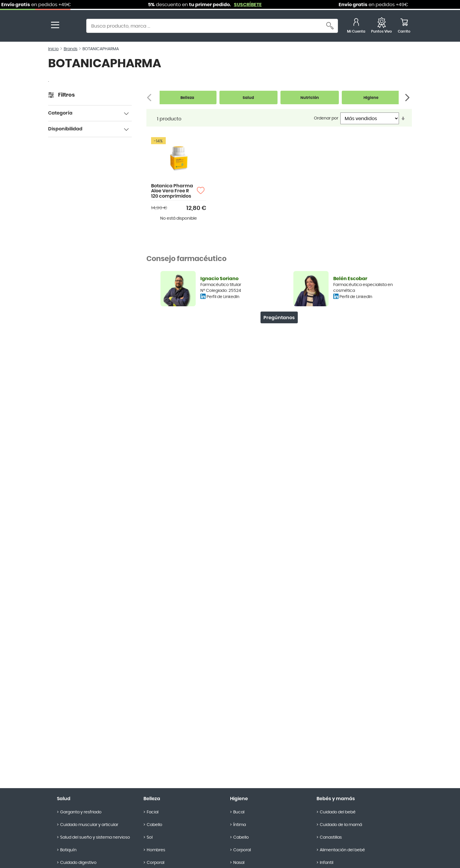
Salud (64, 799)
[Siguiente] (408, 98)
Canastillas (331, 837)
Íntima (240, 825)
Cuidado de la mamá (341, 825)
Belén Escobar (350, 279)
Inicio (53, 49)
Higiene (239, 799)
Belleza (152, 799)
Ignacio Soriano (219, 279)
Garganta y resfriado (81, 812)
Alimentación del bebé (342, 850)
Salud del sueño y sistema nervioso (95, 837)
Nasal (239, 863)
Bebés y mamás (336, 799)
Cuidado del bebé (338, 812)
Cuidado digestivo (78, 863)
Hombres (156, 850)
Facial (153, 812)
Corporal (155, 863)
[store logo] (71, 27)
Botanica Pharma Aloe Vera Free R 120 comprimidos (172, 191)
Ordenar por (326, 118)
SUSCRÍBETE (256, 5)
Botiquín (68, 850)
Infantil (327, 863)
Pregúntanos (279, 318)
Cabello (154, 825)
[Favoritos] (382, 27)
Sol (150, 837)
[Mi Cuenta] (356, 27)
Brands (71, 49)
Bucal (239, 812)
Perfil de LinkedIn (223, 297)
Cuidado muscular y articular (89, 825)
